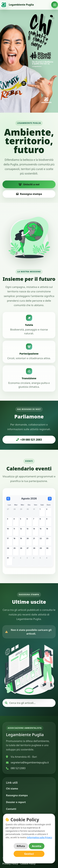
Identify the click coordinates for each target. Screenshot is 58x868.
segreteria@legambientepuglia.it (30, 762)
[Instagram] (18, 842)
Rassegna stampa (29, 194)
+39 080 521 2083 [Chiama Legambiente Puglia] (29, 440)
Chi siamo (12, 789)
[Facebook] (9, 842)
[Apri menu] (55, 5)
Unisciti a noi (29, 184)
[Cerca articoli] (31, 703)
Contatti (11, 809)
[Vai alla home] (17, 5)
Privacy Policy (10, 864)
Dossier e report (16, 802)
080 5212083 (18, 768)
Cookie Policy (28, 864)
